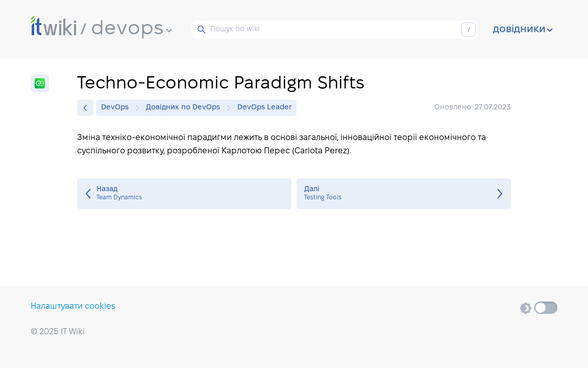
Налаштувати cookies (73, 306)
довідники (523, 30)
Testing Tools (404, 194)
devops (131, 29)
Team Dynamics (184, 194)
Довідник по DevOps (186, 108)
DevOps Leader (264, 108)
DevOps (117, 108)
